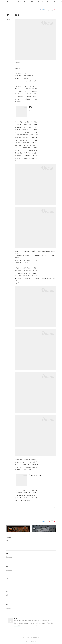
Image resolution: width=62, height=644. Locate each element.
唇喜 (7, 566)
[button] (8, 2)
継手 (7, 592)
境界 (7, 579)
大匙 (7, 541)
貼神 (7, 553)
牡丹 (7, 604)
